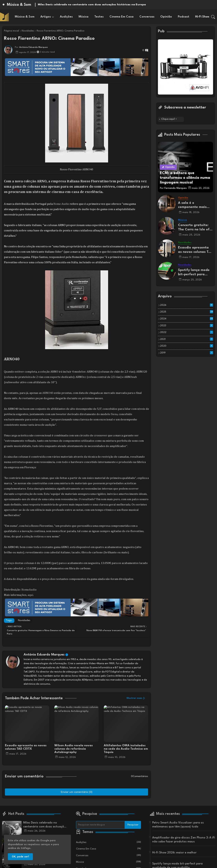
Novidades (28, 31)
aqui (30, 595)
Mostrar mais (134, 698)
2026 (187, 305)
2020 (187, 346)
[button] (213, 17)
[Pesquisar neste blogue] (100, 825)
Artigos (46, 17)
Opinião (166, 17)
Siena (114, 414)
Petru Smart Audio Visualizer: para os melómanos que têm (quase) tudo (178, 825)
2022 (187, 332)
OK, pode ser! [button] (20, 857)
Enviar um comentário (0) (77, 792)
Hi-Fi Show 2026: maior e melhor (174, 853)
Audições (66, 17)
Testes (99, 17)
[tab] (25, 17)
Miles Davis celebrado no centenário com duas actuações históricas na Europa (92, 5)
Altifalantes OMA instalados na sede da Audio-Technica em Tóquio (126, 749)
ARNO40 (48, 393)
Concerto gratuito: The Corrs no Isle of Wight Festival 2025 (195, 228)
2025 (187, 312)
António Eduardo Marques (44, 655)
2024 (187, 319)
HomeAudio (29, 590)
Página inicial (12, 31)
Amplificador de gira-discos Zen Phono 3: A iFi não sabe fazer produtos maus (184, 840)
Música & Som (25, 17)
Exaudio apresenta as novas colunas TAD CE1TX (26, 747)
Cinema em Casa (121, 17)
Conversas (147, 17)
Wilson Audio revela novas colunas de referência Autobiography (74, 749)
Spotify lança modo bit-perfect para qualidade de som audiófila (194, 272)
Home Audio (61, 204)
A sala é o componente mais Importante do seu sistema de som (193, 205)
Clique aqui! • (169, 119)
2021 (187, 339)
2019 (187, 353)
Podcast (184, 17)
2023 (187, 325)
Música (83, 17)
